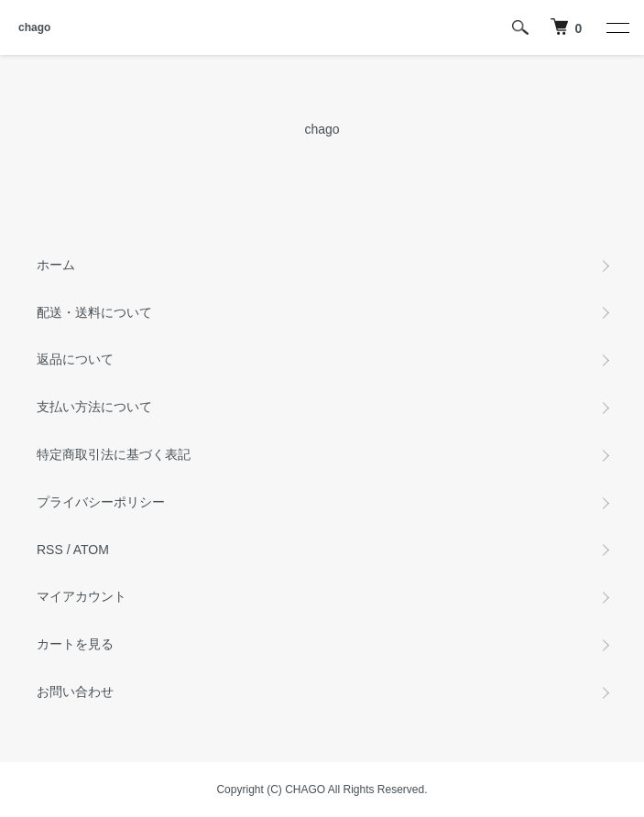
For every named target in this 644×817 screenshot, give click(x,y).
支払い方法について (94, 407)
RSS (50, 550)
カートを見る (75, 644)
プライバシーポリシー (101, 502)
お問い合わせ (75, 692)
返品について (75, 359)
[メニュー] (617, 27)
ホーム (56, 265)
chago (34, 27)
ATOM (91, 550)
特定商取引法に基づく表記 (114, 454)
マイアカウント (82, 596)
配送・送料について (94, 312)
